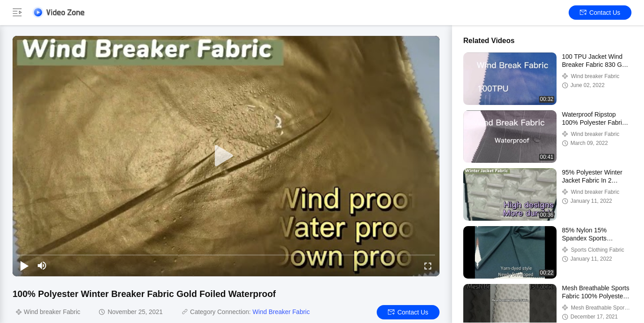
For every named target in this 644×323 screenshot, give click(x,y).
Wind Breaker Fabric (281, 312)
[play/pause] (24, 266)
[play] (226, 156)
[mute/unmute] (42, 266)
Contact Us (600, 13)
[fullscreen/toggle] (428, 266)
